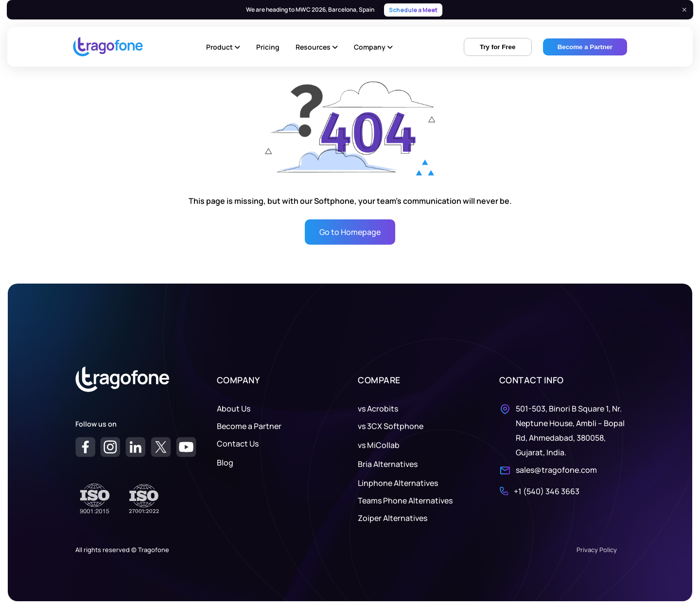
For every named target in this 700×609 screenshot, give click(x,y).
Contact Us (238, 444)
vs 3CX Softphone (391, 426)
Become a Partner (249, 426)
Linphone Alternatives (398, 483)
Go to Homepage (350, 232)
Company (373, 47)
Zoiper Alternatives (393, 518)
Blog (225, 463)
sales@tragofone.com (556, 470)
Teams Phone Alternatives (405, 501)
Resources (317, 47)
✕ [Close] (684, 10)
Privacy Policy (597, 550)
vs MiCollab (379, 445)
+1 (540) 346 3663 (547, 491)
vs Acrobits (378, 409)
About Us (234, 409)
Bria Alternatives (388, 464)
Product (223, 47)
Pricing (268, 47)
